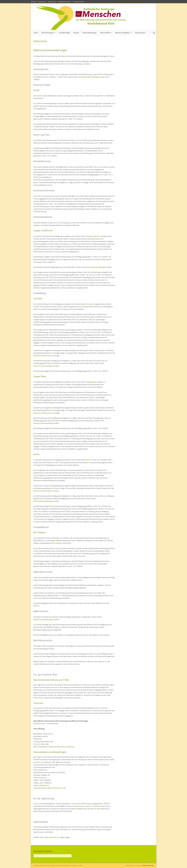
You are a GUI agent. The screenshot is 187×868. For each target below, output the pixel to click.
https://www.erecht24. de (49, 837)
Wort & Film (106, 33)
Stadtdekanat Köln (65, 2)
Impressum (42, 2)
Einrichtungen (48, 33)
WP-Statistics (57, 543)
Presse (76, 33)
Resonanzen (140, 33)
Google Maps (91, 382)
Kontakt (34, 2)
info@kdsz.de (44, 785)
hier (64, 64)
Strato (82, 96)
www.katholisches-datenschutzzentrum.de (50, 788)
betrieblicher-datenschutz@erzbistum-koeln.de (56, 747)
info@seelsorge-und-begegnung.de (91, 77)
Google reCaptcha (93, 236)
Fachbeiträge (64, 33)
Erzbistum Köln (79, 2)
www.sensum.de (148, 865)
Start (36, 33)
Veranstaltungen (90, 33)
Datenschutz (52, 2)
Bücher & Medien (123, 33)
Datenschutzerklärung (42, 356)
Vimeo (89, 460)
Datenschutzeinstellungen (96, 267)
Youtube (90, 304)
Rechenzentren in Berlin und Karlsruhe (88, 806)
